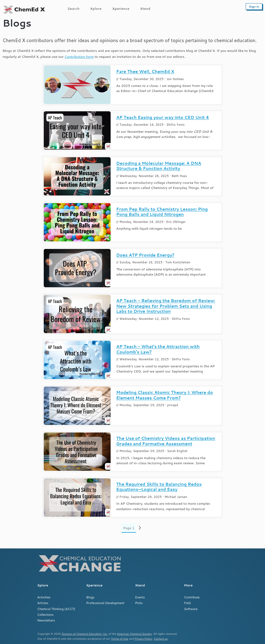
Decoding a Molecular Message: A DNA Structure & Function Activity (159, 166)
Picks (139, 603)
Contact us (161, 639)
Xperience (121, 8)
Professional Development (105, 603)
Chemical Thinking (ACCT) (56, 609)
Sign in (254, 6)
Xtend (145, 8)
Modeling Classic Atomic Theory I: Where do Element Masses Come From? (165, 395)
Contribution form (79, 56)
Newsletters (46, 620)
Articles (43, 603)
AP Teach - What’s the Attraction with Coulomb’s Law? (158, 349)
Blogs (90, 597)
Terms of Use (120, 639)
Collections (45, 615)
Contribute (192, 597)
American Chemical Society (135, 634)
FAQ (187, 603)
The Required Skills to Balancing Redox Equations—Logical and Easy (159, 487)
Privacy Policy (143, 639)
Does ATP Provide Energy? (145, 255)
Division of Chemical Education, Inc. (85, 634)
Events (140, 597)
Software (191, 609)
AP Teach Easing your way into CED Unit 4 (163, 117)
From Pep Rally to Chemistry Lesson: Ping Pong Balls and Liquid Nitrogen (162, 212)
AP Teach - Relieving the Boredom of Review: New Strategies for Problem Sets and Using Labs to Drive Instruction (166, 306)
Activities (44, 597)
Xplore (96, 8)
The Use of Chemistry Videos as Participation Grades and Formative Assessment (166, 441)
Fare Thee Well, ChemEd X (145, 72)
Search (74, 8)
